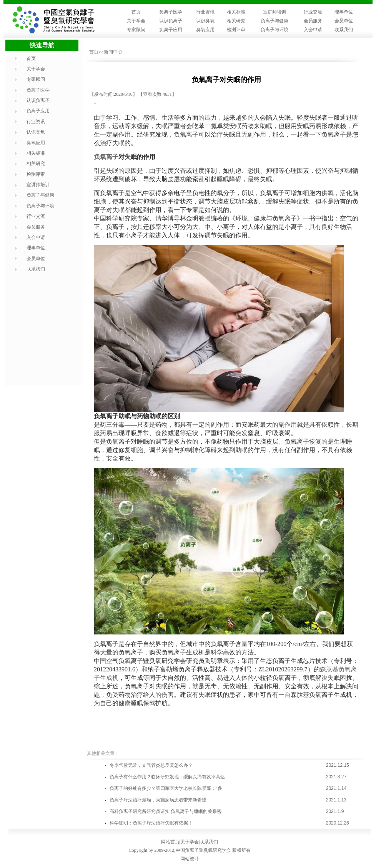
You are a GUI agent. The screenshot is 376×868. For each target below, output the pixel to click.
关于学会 (136, 21)
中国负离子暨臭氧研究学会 (203, 850)
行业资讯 (205, 12)
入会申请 (313, 30)
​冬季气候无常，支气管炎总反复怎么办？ (151, 765)
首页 (136, 12)
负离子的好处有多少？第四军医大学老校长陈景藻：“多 (166, 788)
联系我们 (344, 30)
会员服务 (313, 21)
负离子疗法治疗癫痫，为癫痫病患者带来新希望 (158, 800)
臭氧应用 (205, 30)
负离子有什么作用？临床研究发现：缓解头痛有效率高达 (167, 777)
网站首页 (170, 842)
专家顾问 (136, 30)
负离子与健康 (275, 21)
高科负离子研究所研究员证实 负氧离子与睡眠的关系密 (166, 811)
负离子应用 (171, 30)
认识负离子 (171, 21)
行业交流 (313, 12)
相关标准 (236, 12)
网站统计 (190, 859)
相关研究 (236, 21)
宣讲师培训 (275, 12)
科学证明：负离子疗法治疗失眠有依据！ (151, 823)
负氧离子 (106, 157)
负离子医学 (171, 12)
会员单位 (344, 21)
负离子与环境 (275, 30)
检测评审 (236, 30)
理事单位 (344, 12)
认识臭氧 (205, 21)
